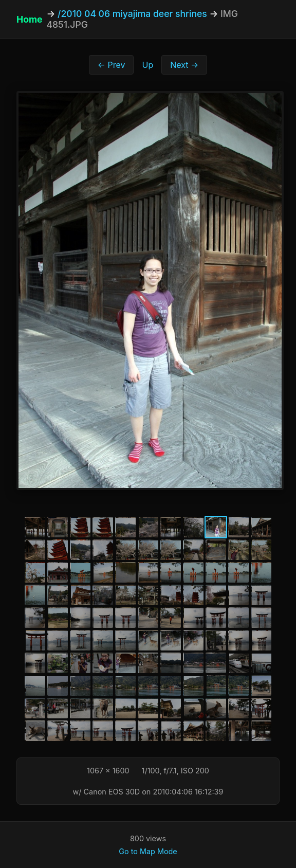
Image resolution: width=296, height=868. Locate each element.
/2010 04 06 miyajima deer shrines (132, 14)
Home (29, 19)
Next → (184, 65)
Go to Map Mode (148, 851)
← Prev (112, 65)
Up (147, 65)
